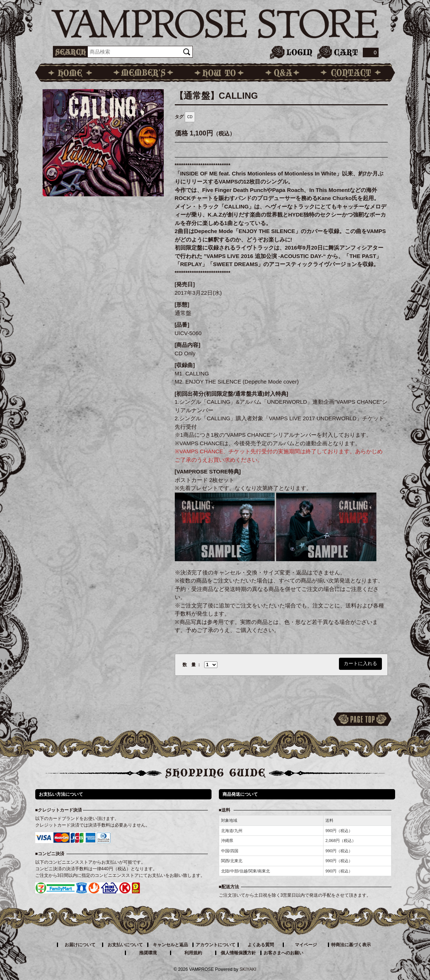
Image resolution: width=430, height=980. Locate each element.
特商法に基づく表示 (351, 945)
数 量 (189, 665)
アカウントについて (216, 945)
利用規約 (193, 953)
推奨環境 (148, 953)
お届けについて (80, 945)
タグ (179, 117)
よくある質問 (261, 945)
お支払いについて (125, 945)
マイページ (306, 945)
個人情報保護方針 (238, 953)
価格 (181, 133)
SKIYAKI (248, 969)
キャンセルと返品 (170, 945)
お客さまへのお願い (283, 953)
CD (190, 117)
